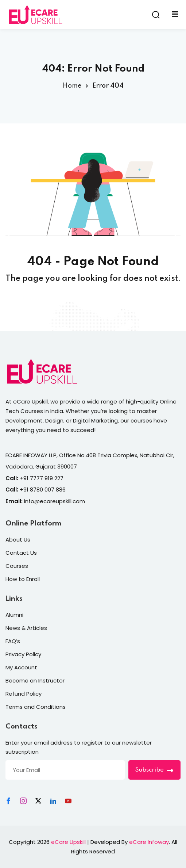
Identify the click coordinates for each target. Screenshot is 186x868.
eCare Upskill (68, 842)
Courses (17, 566)
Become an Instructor (35, 680)
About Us (18, 540)
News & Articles (26, 628)
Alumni (14, 615)
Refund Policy (24, 694)
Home (72, 86)
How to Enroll (23, 579)
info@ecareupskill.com (55, 501)
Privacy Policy (23, 654)
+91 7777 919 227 (42, 478)
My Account (21, 667)
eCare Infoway (149, 842)
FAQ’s (13, 641)
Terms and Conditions (36, 707)
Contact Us (21, 553)
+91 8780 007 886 (43, 490)
